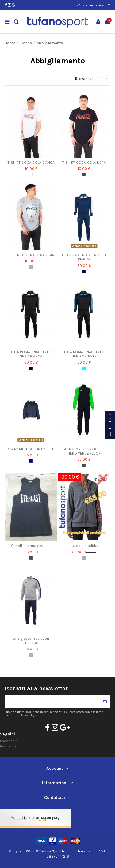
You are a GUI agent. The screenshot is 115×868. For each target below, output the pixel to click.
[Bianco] (31, 174)
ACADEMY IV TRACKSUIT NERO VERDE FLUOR (84, 451)
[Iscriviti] (105, 702)
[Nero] (84, 174)
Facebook (8, 741)
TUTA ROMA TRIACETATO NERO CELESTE (84, 354)
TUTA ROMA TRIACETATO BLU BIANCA (84, 257)
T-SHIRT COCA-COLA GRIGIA (31, 255)
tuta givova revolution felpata (31, 641)
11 (104, 79)
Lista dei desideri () (94, 5)
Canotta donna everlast (31, 546)
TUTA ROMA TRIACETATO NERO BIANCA (31, 354)
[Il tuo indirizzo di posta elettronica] (52, 702)
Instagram (9, 746)
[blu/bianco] (84, 271)
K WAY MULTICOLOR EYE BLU (31, 449)
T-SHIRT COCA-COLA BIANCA (31, 163)
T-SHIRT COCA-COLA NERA (84, 163)
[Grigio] (31, 267)
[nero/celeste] (84, 369)
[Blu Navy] (31, 461)
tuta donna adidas (84, 546)
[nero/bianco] (31, 369)
